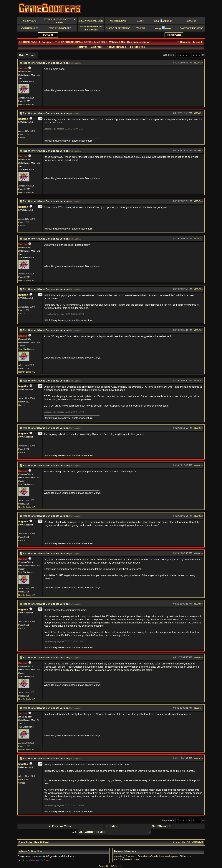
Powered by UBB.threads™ (111, 866)
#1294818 (198, 465)
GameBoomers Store (191, 28)
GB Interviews (118, 21)
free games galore (60, 28)
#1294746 (198, 201)
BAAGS (140, 21)
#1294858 (198, 604)
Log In (198, 42)
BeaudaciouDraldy (148, 856)
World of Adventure (118, 28)
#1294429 (198, 63)
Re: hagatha (75, 63)
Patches (140, 28)
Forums (46, 42)
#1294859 (198, 657)
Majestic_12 (120, 856)
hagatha (23, 119)
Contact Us (179, 842)
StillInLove (185, 856)
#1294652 (198, 151)
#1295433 (198, 758)
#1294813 (198, 428)
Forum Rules (25, 842)
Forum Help (138, 47)
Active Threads (116, 47)
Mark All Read (41, 842)
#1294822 (198, 516)
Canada (22, 138)
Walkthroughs (29, 28)
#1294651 (198, 113)
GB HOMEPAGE (28, 42)
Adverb (132, 856)
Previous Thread (61, 826)
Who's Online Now (31, 851)
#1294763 (198, 381)
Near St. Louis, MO (27, 104)
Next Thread (162, 826)
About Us (191, 21)
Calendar (97, 47)
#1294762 (198, 330)
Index (111, 826)
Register (183, 42)
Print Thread (27, 55)
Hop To (74, 832)
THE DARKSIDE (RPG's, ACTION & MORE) (80, 42)
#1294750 (198, 289)
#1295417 (198, 708)
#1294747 (198, 239)
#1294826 (198, 553)
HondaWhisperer (169, 856)
